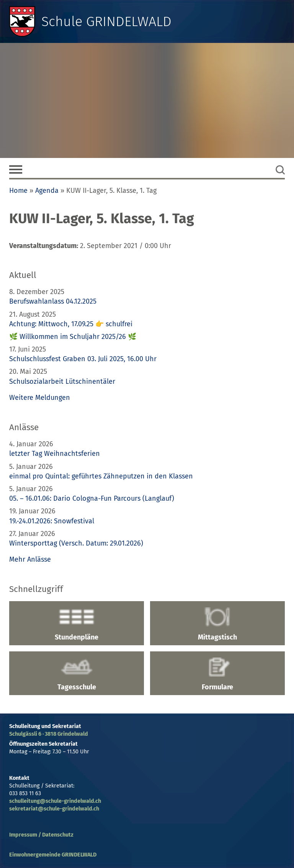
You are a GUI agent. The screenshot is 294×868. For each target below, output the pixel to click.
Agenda (47, 191)
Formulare (217, 674)
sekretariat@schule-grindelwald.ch (54, 809)
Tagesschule (77, 674)
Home (18, 191)
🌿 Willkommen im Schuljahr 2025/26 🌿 (73, 337)
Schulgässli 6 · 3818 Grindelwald (49, 734)
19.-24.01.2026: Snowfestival (52, 521)
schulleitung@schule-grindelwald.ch (55, 801)
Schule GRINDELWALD (106, 21)
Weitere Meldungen (40, 398)
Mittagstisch (217, 624)
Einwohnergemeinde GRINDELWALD (53, 855)
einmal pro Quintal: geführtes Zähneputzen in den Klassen (101, 476)
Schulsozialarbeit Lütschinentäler (62, 381)
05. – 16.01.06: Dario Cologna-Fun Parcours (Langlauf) (92, 498)
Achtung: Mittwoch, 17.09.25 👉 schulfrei (71, 324)
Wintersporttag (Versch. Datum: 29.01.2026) (76, 543)
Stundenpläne (77, 624)
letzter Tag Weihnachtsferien (55, 454)
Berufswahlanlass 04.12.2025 (53, 301)
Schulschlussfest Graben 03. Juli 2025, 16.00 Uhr (83, 359)
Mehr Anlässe (30, 559)
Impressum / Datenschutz (41, 835)
